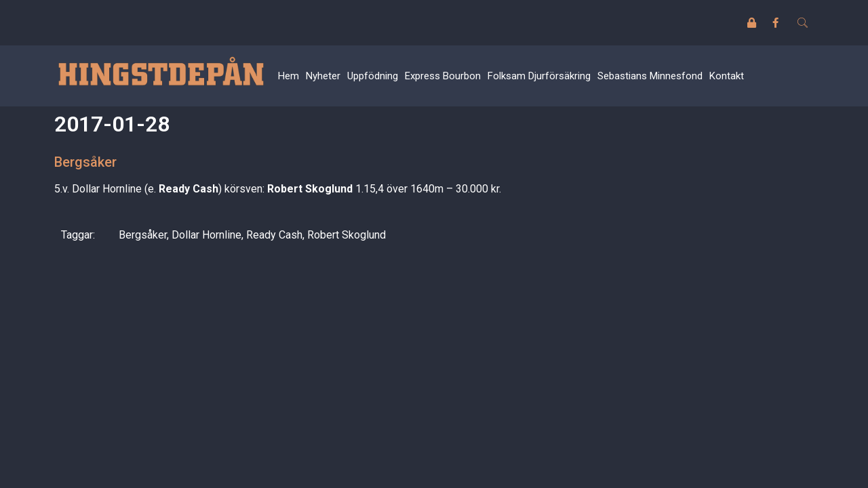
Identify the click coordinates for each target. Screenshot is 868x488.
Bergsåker (143, 235)
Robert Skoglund (347, 235)
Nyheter (323, 76)
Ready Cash (274, 235)
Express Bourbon (443, 76)
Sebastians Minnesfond (650, 76)
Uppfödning (373, 76)
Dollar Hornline (206, 235)
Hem (289, 76)
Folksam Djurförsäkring (539, 76)
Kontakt (727, 76)
